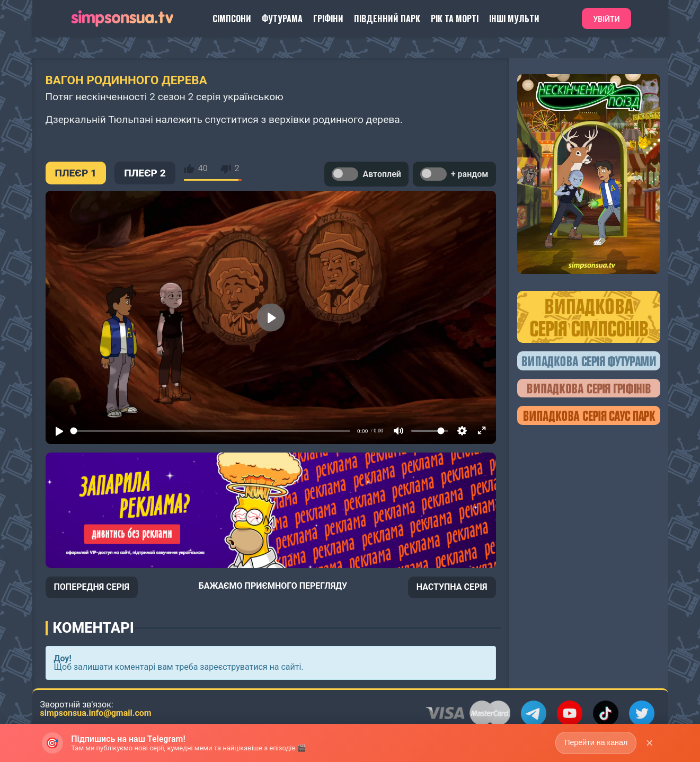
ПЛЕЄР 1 (76, 173)
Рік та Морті (455, 19)
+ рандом (454, 174)
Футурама (282, 19)
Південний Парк (387, 19)
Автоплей (366, 174)
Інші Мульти (514, 19)
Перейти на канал (595, 742)
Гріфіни (328, 19)
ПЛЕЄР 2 (145, 173)
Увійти (606, 19)
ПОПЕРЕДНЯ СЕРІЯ (92, 587)
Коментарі (94, 628)
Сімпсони (232, 19)
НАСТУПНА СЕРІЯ (452, 587)
